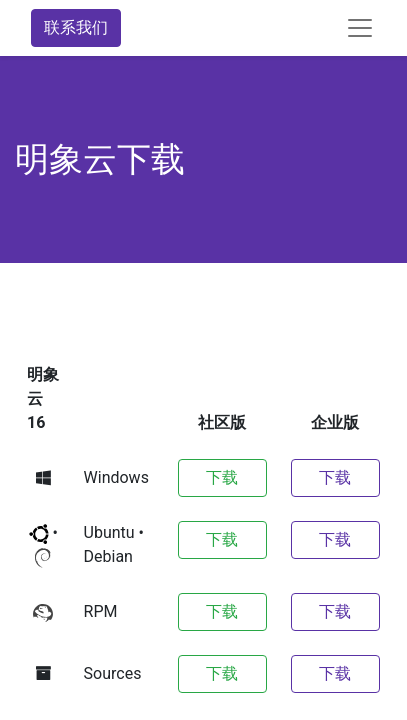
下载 (222, 477)
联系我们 (76, 27)
